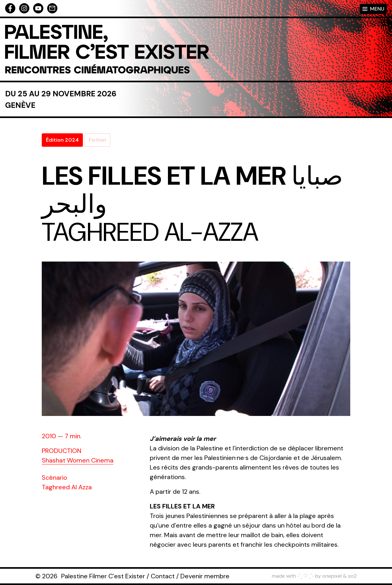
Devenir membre (205, 576)
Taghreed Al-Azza (150, 232)
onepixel (332, 576)
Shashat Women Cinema (78, 460)
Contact (163, 576)
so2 (352, 576)
